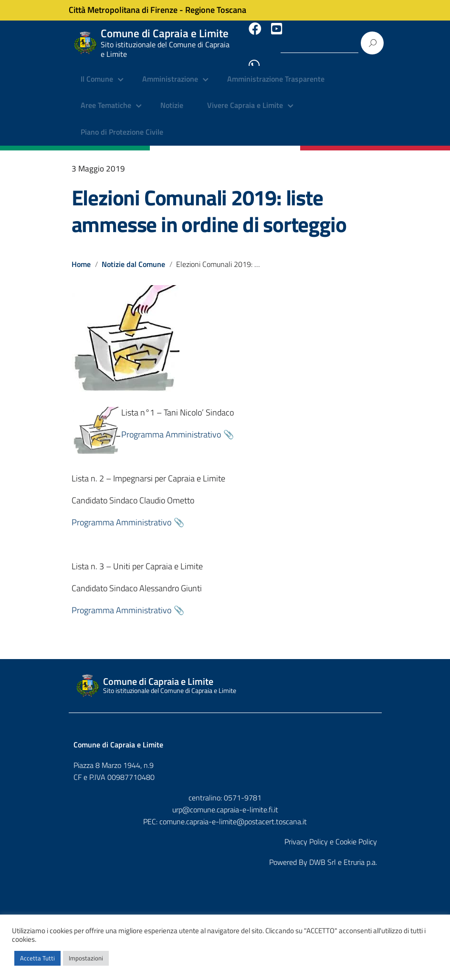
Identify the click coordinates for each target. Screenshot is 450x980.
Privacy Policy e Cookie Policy (331, 833)
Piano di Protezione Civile (122, 124)
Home (81, 256)
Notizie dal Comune (134, 256)
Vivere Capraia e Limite (245, 98)
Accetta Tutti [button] (37, 958)
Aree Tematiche (106, 98)
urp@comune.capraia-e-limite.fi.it (225, 801)
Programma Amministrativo (171, 426)
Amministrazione (170, 72)
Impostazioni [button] (86, 958)
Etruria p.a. (360, 854)
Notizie (172, 98)
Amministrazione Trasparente (276, 72)
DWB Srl (323, 854)
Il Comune (97, 72)
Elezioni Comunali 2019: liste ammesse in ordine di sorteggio (209, 202)
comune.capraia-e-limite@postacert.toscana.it (233, 813)
